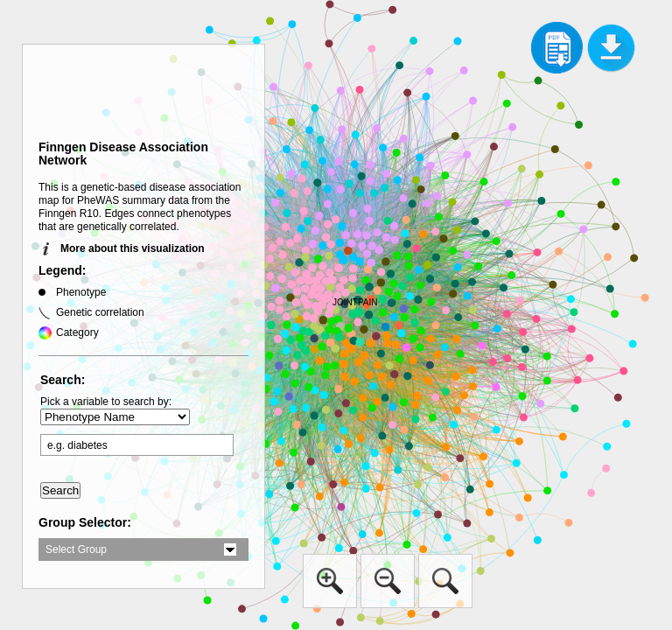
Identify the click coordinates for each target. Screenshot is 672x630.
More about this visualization (133, 248)
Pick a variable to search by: (106, 402)
